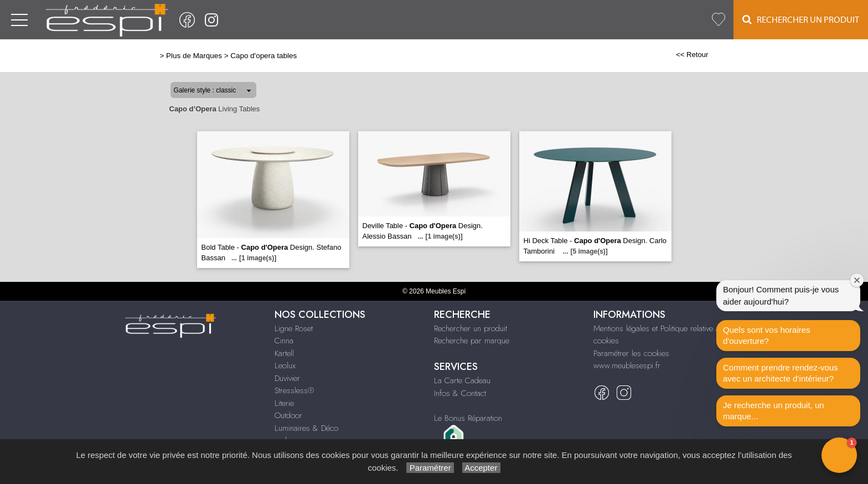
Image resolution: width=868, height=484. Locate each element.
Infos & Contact (460, 393)
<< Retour (692, 55)
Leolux (285, 365)
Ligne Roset (294, 328)
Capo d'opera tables (263, 56)
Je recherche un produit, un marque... (774, 411)
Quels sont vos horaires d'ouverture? (767, 335)
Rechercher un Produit (801, 20)
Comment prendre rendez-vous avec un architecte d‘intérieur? (781, 373)
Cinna (284, 341)
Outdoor (288, 415)
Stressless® (294, 390)
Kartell (284, 353)
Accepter (481, 468)
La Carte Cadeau (462, 380)
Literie (284, 403)
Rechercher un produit (471, 328)
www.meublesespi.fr (627, 365)
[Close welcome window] (857, 280)
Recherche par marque (472, 341)
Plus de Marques (194, 56)
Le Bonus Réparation (468, 418)
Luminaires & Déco (306, 428)
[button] (839, 455)
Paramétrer (430, 468)
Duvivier (287, 378)
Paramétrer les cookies (631, 353)
